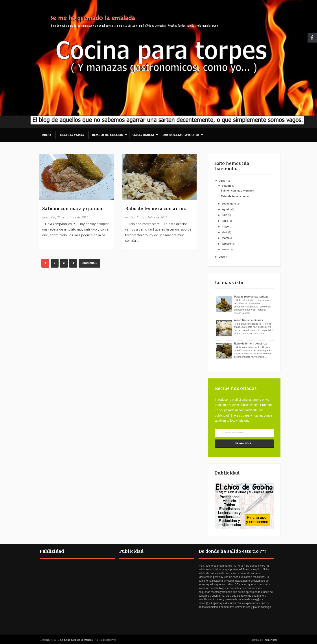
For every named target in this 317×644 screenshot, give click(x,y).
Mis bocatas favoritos (181, 135)
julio (225, 215)
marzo (226, 238)
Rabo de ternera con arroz (156, 208)
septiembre (229, 204)
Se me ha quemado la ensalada (93, 18)
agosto (226, 209)
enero (226, 249)
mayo (225, 227)
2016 (222, 181)
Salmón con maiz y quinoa (72, 208)
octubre (227, 186)
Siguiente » (89, 263)
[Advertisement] (77, 595)
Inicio (46, 135)
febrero (226, 244)
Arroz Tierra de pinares (248, 320)
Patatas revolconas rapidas (251, 297)
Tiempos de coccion (107, 135)
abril (225, 232)
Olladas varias (72, 135)
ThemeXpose (270, 640)
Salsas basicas (143, 135)
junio (225, 221)
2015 (222, 257)
